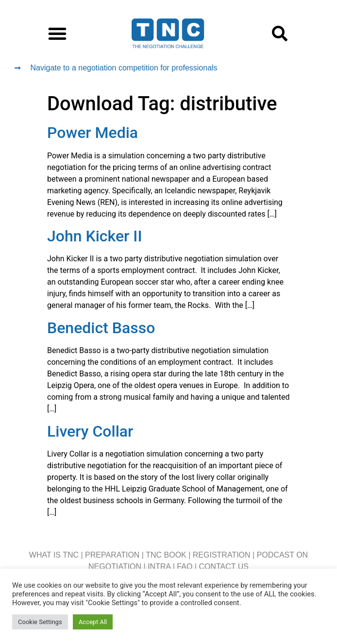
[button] (57, 34)
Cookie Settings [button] (40, 622)
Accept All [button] (93, 622)
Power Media (93, 133)
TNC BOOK (166, 555)
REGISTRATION (222, 555)
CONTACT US (224, 567)
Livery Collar (90, 431)
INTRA (159, 567)
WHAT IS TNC (54, 555)
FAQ (185, 567)
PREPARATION (112, 555)
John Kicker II (94, 236)
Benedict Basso (101, 328)
